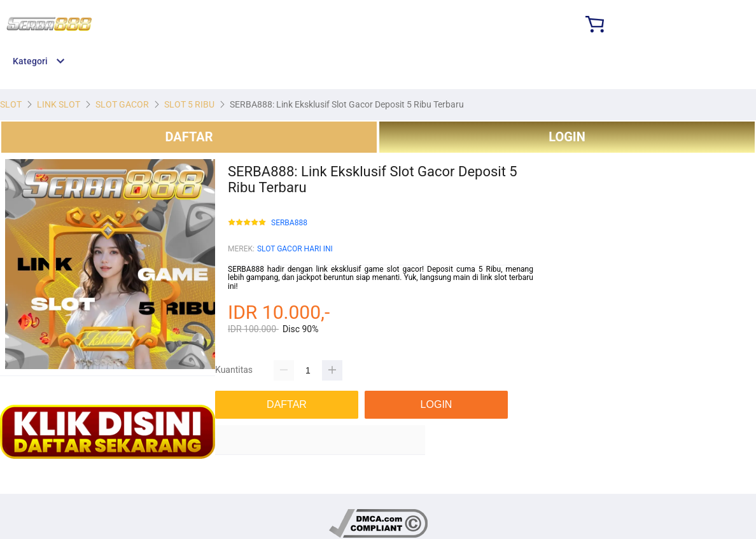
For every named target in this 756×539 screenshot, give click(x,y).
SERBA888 (289, 223)
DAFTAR (189, 137)
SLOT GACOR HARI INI (295, 249)
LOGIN (567, 137)
